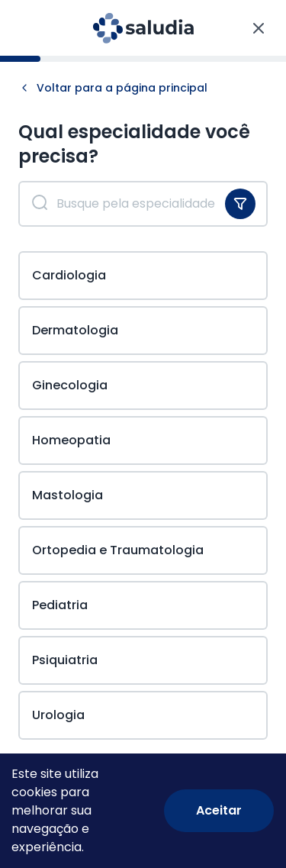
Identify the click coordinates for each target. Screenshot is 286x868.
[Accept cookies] (219, 811)
